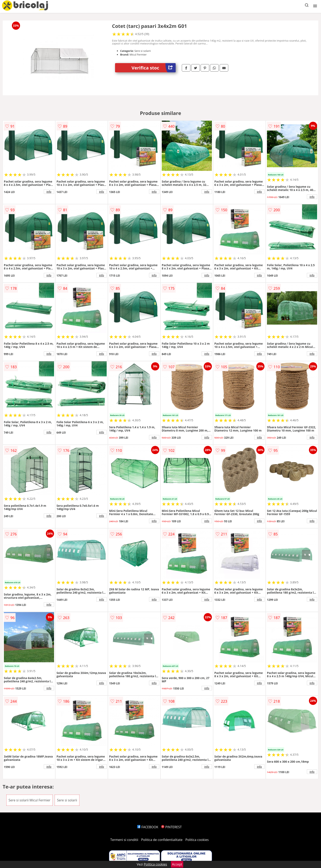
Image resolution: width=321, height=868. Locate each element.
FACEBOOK (148, 827)
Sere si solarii (67, 800)
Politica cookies (197, 840)
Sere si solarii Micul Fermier (29, 800)
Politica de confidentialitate (162, 840)
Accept (177, 864)
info (49, 192)
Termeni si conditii (124, 840)
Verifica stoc (154, 68)
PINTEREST (171, 827)
